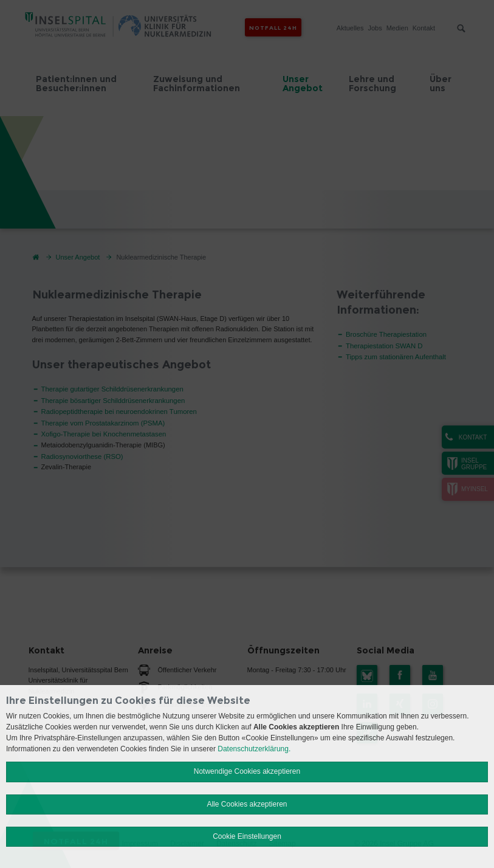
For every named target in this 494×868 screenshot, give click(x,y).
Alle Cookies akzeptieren (247, 804)
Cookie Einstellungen (247, 836)
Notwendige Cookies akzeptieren (247, 771)
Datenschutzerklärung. (254, 749)
